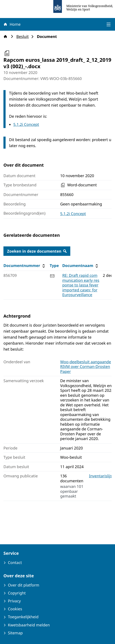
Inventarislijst (101, 476)
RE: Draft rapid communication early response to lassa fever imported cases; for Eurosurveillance (81, 285)
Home (12, 24)
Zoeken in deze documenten (37, 251)
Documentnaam (81, 266)
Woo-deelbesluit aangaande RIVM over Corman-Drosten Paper (86, 367)
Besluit (24, 37)
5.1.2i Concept (26, 124)
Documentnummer (25, 266)
